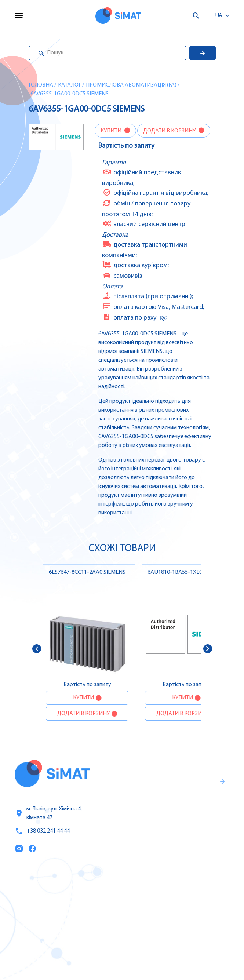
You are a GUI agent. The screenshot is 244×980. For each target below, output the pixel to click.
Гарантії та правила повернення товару (172, 810)
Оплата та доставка (43, 928)
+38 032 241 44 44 (42, 831)
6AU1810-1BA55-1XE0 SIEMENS (186, 572)
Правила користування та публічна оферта (164, 834)
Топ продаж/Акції (40, 943)
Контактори (143, 928)
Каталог (70, 85)
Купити (112, 131)
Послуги (27, 897)
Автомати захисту (153, 912)
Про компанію (36, 912)
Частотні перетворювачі (161, 897)
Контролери (143, 881)
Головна (41, 85)
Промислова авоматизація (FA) (131, 85)
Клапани (139, 958)
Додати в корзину (170, 131)
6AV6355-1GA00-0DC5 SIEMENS (70, 94)
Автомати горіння (152, 943)
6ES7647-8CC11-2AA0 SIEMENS (87, 572)
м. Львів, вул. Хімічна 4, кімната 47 (48, 813)
